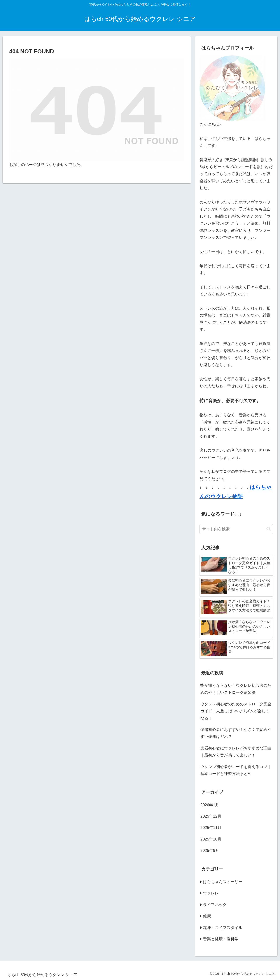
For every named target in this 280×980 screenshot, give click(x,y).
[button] (269, 529)
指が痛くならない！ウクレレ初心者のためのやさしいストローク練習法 (236, 689)
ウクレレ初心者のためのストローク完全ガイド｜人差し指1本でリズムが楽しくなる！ (236, 711)
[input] (236, 529)
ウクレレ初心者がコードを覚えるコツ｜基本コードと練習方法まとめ (236, 770)
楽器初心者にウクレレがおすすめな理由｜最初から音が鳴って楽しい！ (236, 752)
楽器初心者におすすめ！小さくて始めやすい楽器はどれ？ (236, 733)
